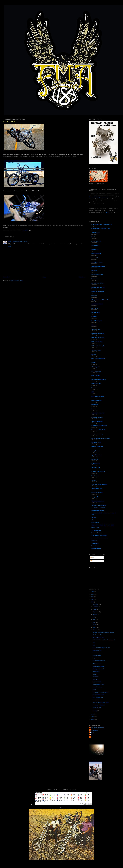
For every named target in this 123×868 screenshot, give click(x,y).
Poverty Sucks (95, 522)
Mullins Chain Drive (97, 342)
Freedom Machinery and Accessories (99, 197)
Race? (94, 690)
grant (91, 735)
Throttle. (94, 517)
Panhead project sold (98, 697)
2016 (93, 592)
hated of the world (96, 400)
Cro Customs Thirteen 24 (98, 358)
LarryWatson (95, 546)
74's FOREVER (96, 468)
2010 (93, 717)
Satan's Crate (95, 528)
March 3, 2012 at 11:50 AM (20, 241)
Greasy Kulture (96, 258)
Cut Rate (94, 480)
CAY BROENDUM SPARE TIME (101, 229)
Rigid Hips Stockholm (97, 338)
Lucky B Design (96, 312)
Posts (93, 558)
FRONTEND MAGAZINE (99, 379)
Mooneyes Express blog (98, 510)
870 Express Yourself (98, 669)
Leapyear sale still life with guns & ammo (103, 632)
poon (91, 737)
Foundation (96, 677)
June (94, 620)
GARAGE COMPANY (98, 413)
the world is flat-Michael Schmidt (101, 438)
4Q (92, 520)
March (95, 627)
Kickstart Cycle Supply (98, 346)
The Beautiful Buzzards (98, 501)
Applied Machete (96, 455)
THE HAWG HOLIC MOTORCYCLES (103, 525)
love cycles (94, 296)
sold (94, 645)
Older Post (82, 277)
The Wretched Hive (97, 488)
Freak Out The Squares (98, 291)
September (96, 612)
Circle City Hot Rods (97, 493)
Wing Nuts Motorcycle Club (99, 484)
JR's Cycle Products (97, 417)
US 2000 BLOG (96, 245)
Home (44, 277)
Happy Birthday (97, 655)
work (94, 642)
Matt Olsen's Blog (96, 384)
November (96, 607)
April (94, 625)
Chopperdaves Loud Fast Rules (100, 300)
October (95, 609)
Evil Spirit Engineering (98, 333)
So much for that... (97, 687)
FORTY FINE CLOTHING (97, 728)
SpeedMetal (95, 459)
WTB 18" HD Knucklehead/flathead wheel (104, 640)
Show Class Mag (96, 371)
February (95, 630)
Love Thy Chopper (97, 321)
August (95, 614)
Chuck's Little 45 (10, 122)
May (94, 622)
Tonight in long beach (98, 695)
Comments (94, 561)
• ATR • (93, 363)
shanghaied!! (95, 497)
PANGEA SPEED (96, 254)
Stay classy (95, 658)
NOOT (93, 237)
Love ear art (95, 308)
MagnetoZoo (95, 249)
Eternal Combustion (97, 446)
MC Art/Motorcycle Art (98, 287)
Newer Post (6, 277)
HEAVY (94, 325)
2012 (93, 602)
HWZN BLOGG (96, 241)
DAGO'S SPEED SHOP (98, 472)
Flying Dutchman (96, 548)
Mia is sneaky (96, 671)
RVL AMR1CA (96, 463)
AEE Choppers (96, 233)
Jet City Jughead (94, 730)
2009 (93, 719)
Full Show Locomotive (99, 666)
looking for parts (97, 708)
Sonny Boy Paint (96, 442)
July (94, 617)
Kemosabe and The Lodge (99, 430)
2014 (93, 597)
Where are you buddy (98, 684)
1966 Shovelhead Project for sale (101, 648)
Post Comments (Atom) (17, 281)
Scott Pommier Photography (99, 535)
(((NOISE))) (95, 405)
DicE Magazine (96, 367)
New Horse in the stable (99, 705)
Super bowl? (96, 700)
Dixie (93, 392)
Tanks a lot (95, 653)
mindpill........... (96, 451)
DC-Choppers (95, 476)
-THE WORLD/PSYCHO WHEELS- (102, 224)
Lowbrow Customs (97, 533)
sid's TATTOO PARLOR (98, 508)
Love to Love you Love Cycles (101, 702)
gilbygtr (94, 354)
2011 (93, 714)
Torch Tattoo (95, 543)
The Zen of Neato (96, 350)
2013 (93, 599)
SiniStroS (94, 317)
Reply (10, 246)
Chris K (10, 241)
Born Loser (95, 279)
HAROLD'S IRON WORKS (99, 426)
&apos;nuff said (97, 682)
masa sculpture (96, 375)
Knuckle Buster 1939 (97, 275)
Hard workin (96, 679)
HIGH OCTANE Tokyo (98, 396)
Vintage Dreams (96, 329)
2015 (93, 594)
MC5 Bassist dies (97, 664)
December (96, 604)
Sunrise (93, 409)
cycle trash (94, 541)
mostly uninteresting (97, 434)
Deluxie (93, 388)
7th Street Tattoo (96, 530)
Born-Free (94, 270)
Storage (95, 674)
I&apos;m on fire (97, 650)
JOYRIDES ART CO (97, 304)
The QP (92, 732)
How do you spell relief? (99, 660)
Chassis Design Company (98, 266)
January (95, 711)
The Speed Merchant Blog (99, 505)
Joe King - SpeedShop (97, 283)
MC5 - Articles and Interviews (100, 538)
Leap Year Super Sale (98, 637)
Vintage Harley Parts (97, 421)
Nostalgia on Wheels (97, 262)
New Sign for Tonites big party (101, 692)
